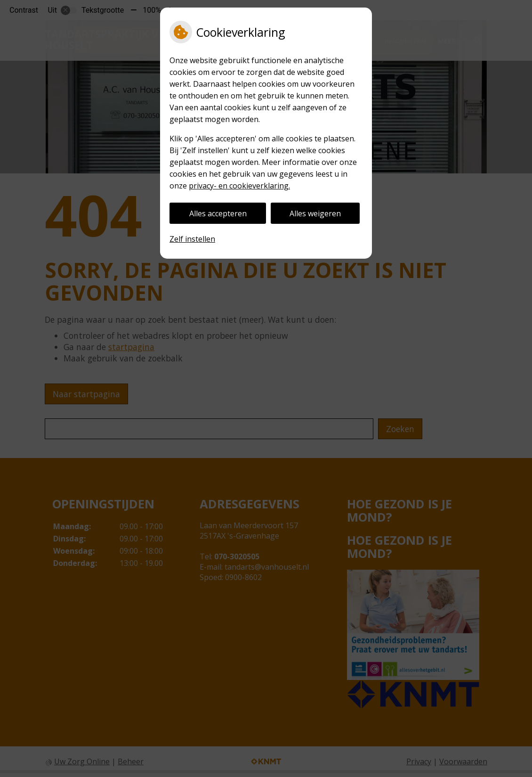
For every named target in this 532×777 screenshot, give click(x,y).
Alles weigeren (315, 213)
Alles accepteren (218, 213)
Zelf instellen (192, 239)
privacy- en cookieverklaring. (239, 186)
